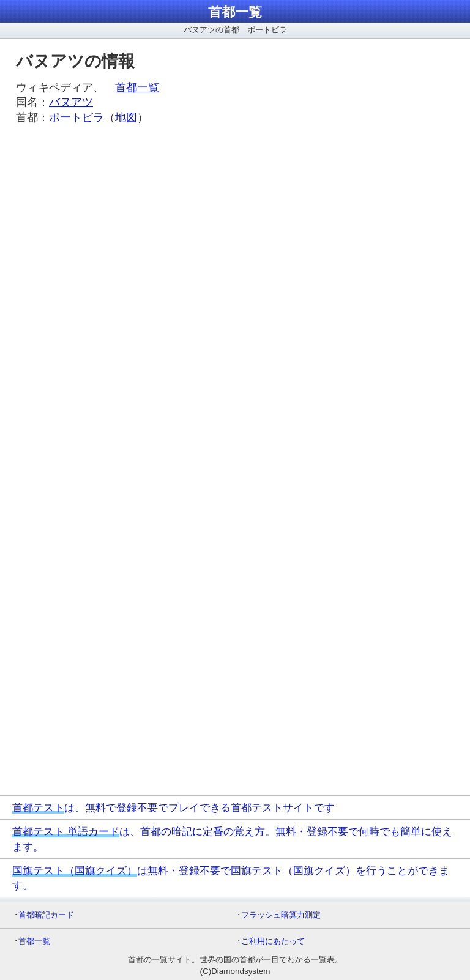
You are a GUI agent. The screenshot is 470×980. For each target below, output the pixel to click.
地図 (126, 117)
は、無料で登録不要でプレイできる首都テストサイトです (173, 807)
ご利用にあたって (273, 941)
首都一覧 (235, 12)
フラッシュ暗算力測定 (281, 915)
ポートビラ (76, 117)
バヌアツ (71, 102)
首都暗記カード (46, 915)
